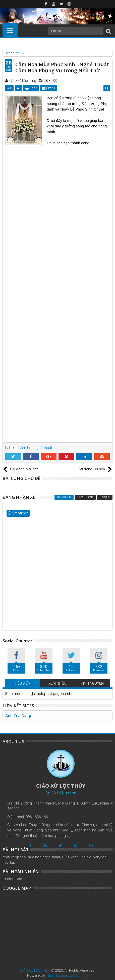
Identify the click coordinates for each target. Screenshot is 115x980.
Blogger (64, 497)
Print (31, 88)
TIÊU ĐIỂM (23, 683)
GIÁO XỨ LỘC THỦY (35, 970)
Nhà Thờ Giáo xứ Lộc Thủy (67, 975)
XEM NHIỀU (57, 683)
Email (48, 88)
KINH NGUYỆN (92, 683)
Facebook (85, 497)
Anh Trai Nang (18, 716)
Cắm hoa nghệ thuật (35, 448)
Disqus (105, 497)
